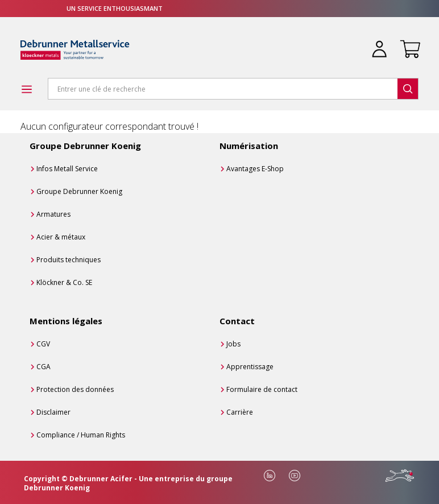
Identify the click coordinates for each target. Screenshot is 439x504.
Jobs (233, 344)
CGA (44, 367)
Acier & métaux (61, 237)
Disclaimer (53, 412)
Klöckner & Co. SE (64, 282)
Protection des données (75, 389)
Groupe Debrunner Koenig (79, 191)
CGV (43, 344)
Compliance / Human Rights (81, 435)
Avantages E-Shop (255, 169)
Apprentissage (250, 367)
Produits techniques (69, 260)
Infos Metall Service (67, 169)
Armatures (53, 214)
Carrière (240, 412)
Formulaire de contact (262, 389)
